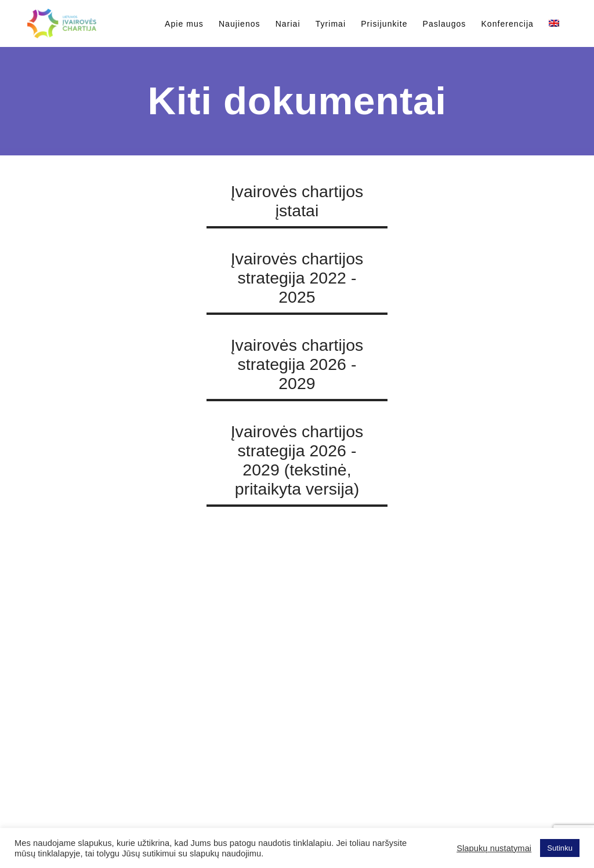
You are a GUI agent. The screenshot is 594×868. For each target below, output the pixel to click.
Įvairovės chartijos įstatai (297, 201)
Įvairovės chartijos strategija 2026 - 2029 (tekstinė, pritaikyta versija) (297, 460)
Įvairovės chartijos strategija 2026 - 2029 (297, 364)
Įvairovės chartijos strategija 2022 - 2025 (297, 278)
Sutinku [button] (560, 848)
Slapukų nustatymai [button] (494, 848)
